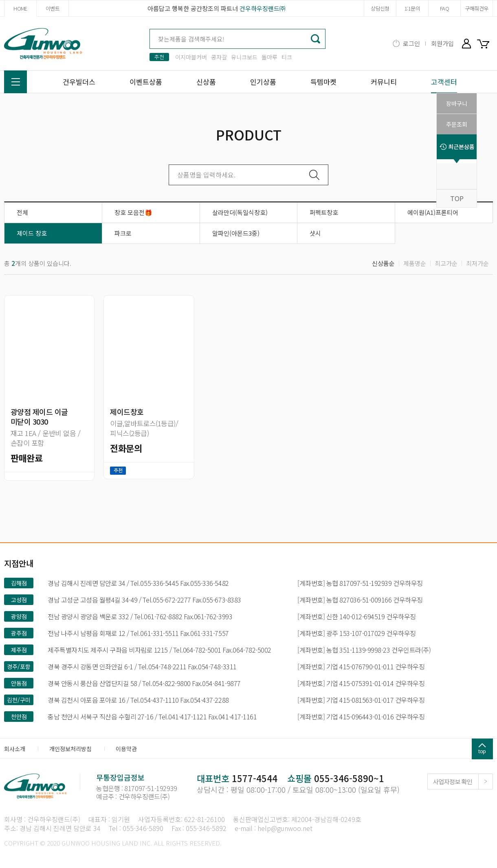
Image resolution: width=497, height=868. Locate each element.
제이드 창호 (32, 233)
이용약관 (126, 749)
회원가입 (442, 43)
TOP (457, 198)
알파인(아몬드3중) (236, 233)
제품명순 (415, 263)
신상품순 (383, 263)
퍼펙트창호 (324, 212)
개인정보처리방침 (70, 749)
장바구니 (485, 43)
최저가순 (477, 263)
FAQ (444, 8)
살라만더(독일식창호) (240, 212)
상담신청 (380, 8)
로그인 (411, 43)
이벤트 (53, 8)
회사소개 (15, 749)
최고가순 (446, 263)
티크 (287, 57)
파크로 (123, 233)
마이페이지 (466, 43)
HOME (20, 8)
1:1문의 (412, 8)
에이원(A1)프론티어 (433, 212)
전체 (22, 212)
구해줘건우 (477, 8)
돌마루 (269, 57)
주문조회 (457, 124)
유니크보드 (244, 57)
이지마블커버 (191, 57)
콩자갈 (219, 57)
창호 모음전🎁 (133, 212)
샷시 (315, 233)
